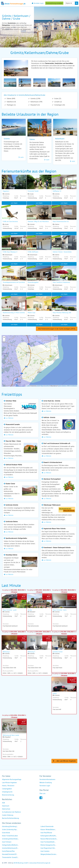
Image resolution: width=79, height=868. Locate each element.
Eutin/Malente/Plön (8, 851)
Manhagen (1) (11, 105)
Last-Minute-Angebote (9, 782)
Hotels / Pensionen (8, 785)
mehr (21, 157)
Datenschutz (6, 809)
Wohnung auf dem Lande (11, 735)
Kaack (55, 693)
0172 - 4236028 (18, 673)
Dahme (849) (11, 98)
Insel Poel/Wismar (46, 832)
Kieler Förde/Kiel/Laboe (10, 835)
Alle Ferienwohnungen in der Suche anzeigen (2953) (57, 329)
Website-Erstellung (46, 782)
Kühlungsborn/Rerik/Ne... (49, 835)
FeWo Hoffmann (33, 252)
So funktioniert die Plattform (11, 812)
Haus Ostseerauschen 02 (61, 221)
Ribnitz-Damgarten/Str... (48, 845)
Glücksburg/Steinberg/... (10, 826)
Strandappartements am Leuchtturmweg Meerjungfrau (21, 282)
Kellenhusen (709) (36, 102)
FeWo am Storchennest (10, 221)
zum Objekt (14, 203)
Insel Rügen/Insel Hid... (48, 848)
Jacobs (30, 610)
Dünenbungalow (33, 282)
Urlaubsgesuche (7, 792)
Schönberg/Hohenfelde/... (10, 839)
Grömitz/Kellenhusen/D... (10, 848)
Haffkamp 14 (57, 191)
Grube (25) (58, 98)
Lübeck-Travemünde (47, 826)
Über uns (42, 793)
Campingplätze (7, 788)
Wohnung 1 (6, 652)
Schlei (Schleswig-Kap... (10, 829)
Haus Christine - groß (10, 610)
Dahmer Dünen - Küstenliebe (62, 252)
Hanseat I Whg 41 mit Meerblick (38, 221)
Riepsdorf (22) (35, 105)
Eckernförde (6, 832)
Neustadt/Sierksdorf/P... (10, 854)
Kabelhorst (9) (11, 102)
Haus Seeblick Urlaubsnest (61, 282)
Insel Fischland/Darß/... (48, 842)
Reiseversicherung (8, 795)
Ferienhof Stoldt (33, 191)
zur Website (9, 418)
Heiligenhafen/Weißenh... (10, 845)
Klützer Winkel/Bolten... (48, 829)
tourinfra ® (47, 386)
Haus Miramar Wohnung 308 (62, 312)
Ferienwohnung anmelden (54, 3)
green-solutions (62, 386)
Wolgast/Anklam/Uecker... (49, 854)
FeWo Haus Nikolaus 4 (10, 252)
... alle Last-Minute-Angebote (64, 761)
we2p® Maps (40, 386)
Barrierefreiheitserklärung (10, 818)
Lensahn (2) (58, 102)
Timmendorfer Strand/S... (10, 857)
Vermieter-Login (38, 3)
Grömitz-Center (58, 652)
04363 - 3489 (6, 673)
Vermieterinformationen (47, 779)
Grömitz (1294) (35, 98)
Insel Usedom (45, 851)
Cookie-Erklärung (8, 815)
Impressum (6, 806)
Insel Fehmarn (7, 842)
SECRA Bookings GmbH (21, 863)
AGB (3, 802)
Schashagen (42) (59, 105)
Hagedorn (6, 191)
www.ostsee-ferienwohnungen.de (40, 863)
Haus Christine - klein (60, 610)
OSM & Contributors (72, 386)
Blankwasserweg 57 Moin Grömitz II (14, 312)
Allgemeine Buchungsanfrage (12, 779)
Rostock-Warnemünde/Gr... (49, 839)
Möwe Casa (31, 312)
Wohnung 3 (31, 652)
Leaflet (28, 386)
